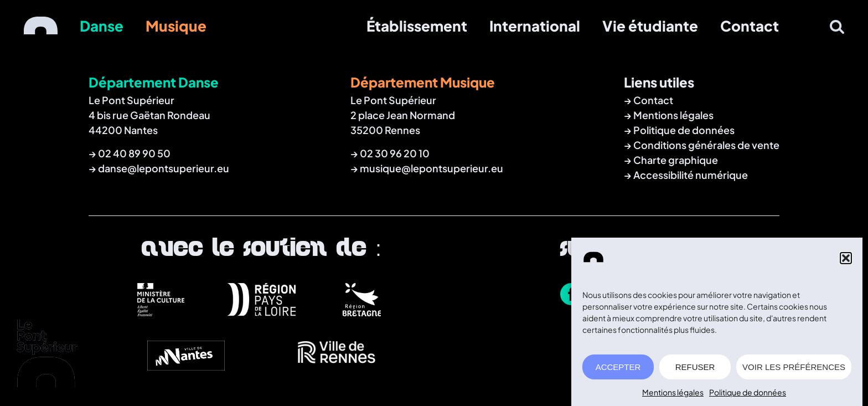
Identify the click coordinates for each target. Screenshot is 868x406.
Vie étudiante (650, 26)
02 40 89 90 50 (134, 153)
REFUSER (695, 367)
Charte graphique (676, 160)
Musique (176, 26)
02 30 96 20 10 (395, 153)
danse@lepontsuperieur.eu (164, 168)
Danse (102, 26)
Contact (750, 26)
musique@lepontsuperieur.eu (432, 168)
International (535, 26)
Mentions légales (673, 392)
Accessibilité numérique (691, 175)
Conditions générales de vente (706, 145)
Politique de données (748, 392)
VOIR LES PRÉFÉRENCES (794, 367)
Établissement (417, 26)
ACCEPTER (618, 367)
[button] (846, 258)
